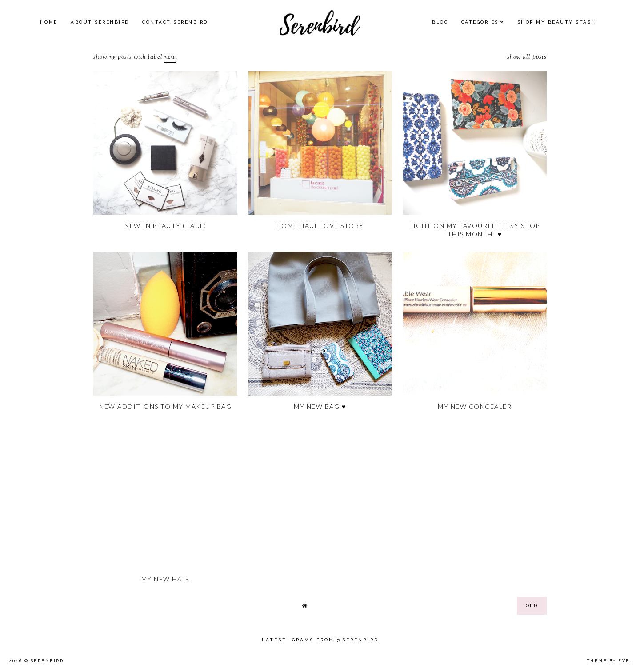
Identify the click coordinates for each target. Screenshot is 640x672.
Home (49, 22)
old (532, 606)
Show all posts (527, 58)
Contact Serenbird (175, 22)
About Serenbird (100, 22)
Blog (440, 22)
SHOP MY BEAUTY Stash (557, 22)
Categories (480, 22)
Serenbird (47, 661)
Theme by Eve (608, 661)
